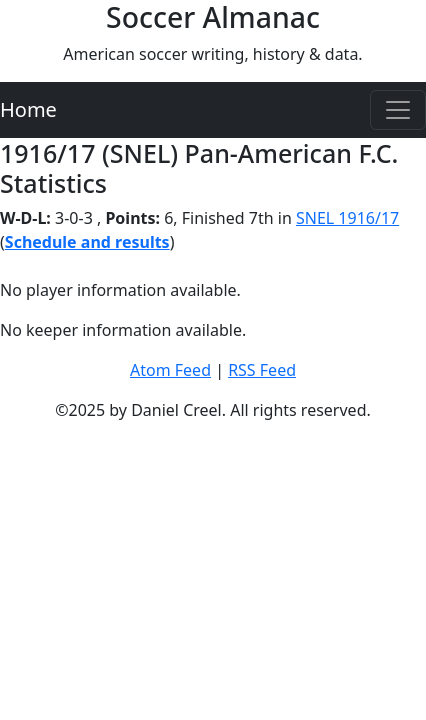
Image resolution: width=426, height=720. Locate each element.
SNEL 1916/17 (347, 218)
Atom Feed (170, 370)
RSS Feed (262, 370)
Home (28, 109)
